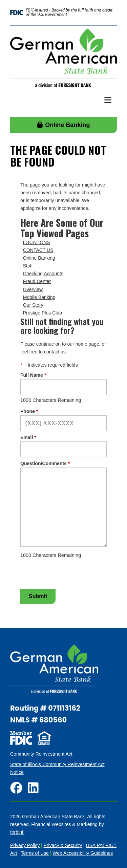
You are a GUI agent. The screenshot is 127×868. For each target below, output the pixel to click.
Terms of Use (35, 853)
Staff (28, 266)
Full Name (33, 375)
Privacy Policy (25, 845)
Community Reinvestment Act (41, 754)
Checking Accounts (43, 274)
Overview (33, 289)
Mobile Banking (39, 297)
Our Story (33, 305)
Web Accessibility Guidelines (83, 853)
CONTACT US (38, 250)
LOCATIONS (37, 242)
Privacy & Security (63, 845)
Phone (29, 411)
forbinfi (17, 832)
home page (87, 344)
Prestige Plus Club (43, 313)
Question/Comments (45, 463)
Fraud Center (37, 281)
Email (28, 437)
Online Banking (64, 125)
